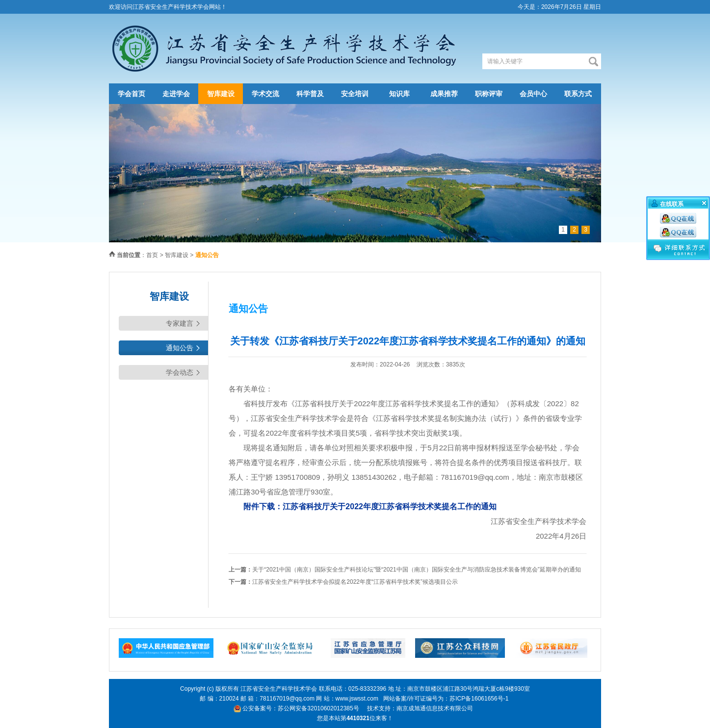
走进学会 (176, 94)
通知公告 (180, 348)
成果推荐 (444, 94)
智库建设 (221, 94)
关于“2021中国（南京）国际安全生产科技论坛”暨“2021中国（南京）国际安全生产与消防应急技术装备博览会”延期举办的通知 (416, 570)
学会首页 (131, 94)
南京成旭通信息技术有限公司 (435, 708)
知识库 (399, 94)
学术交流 (265, 94)
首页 (152, 255)
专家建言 (180, 323)
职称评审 (489, 94)
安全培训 (355, 94)
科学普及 (310, 94)
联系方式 (578, 94)
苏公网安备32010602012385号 (318, 708)
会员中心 (533, 94)
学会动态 (180, 372)
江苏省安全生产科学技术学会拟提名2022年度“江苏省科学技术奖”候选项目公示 (355, 582)
